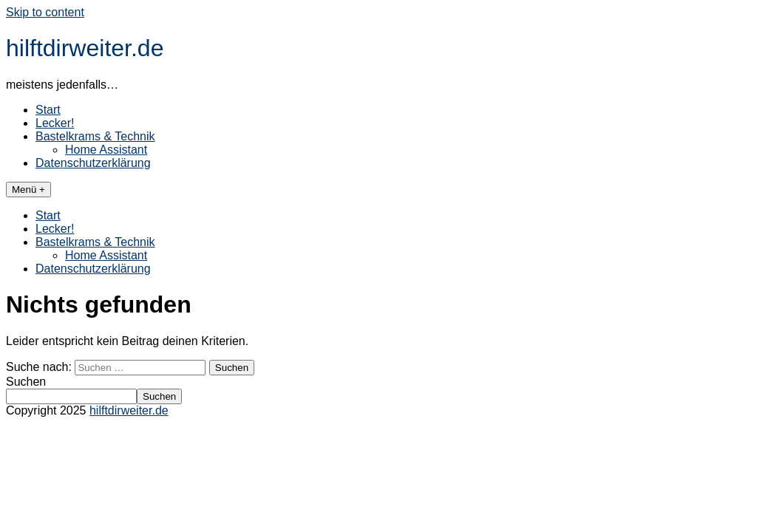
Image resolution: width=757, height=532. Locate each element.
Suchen (26, 382)
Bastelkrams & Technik (95, 136)
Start (48, 110)
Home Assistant (106, 150)
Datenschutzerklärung (93, 163)
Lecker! (55, 123)
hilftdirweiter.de (85, 48)
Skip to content (45, 12)
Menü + (28, 190)
